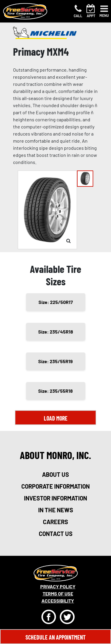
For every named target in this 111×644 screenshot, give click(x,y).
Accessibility (58, 601)
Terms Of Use (58, 594)
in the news (56, 510)
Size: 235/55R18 (55, 391)
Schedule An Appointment (55, 637)
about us (55, 474)
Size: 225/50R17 (56, 302)
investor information (55, 498)
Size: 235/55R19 (55, 361)
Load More (56, 418)
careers (55, 522)
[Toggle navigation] (104, 11)
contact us (56, 534)
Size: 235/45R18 (56, 332)
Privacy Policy (58, 586)
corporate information (55, 486)
